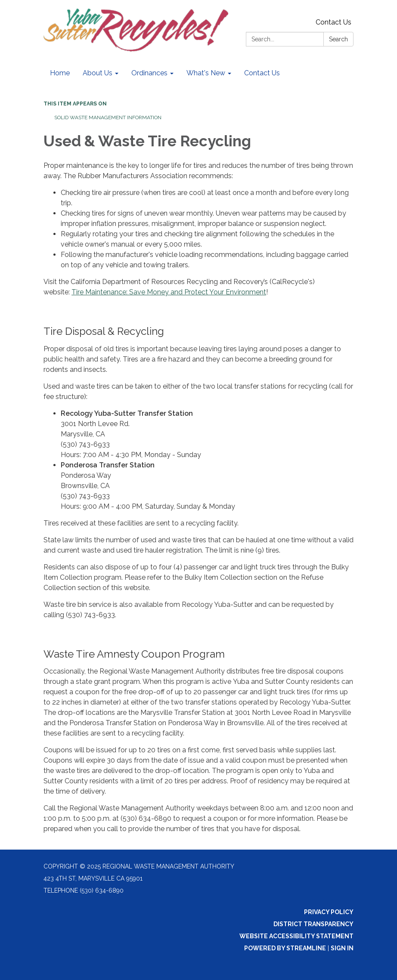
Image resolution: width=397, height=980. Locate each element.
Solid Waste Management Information (108, 117)
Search (338, 39)
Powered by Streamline (285, 948)
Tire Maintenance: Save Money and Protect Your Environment (169, 292)
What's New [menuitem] (206, 73)
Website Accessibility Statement (296, 936)
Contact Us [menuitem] (262, 73)
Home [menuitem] (60, 73)
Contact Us (333, 22)
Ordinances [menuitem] (149, 73)
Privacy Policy (329, 912)
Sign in (342, 948)
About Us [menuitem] (98, 73)
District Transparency (313, 924)
